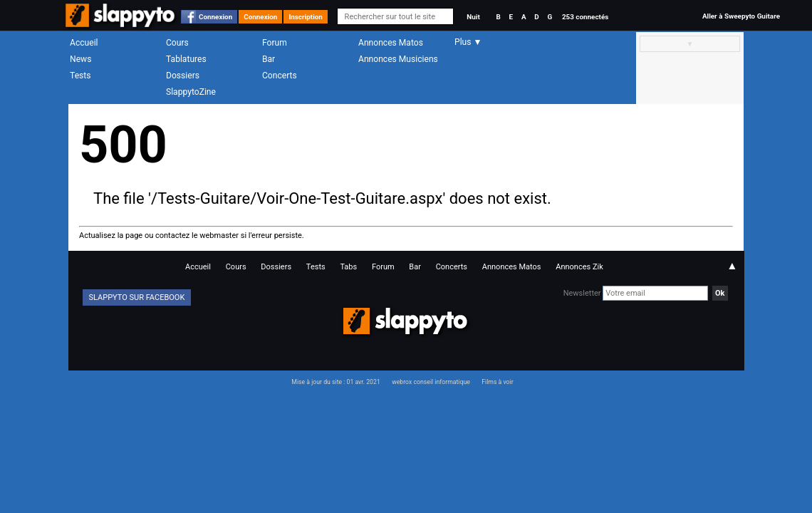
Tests (80, 76)
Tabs (348, 267)
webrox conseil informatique (431, 382)
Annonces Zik (579, 267)
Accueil (84, 43)
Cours (177, 43)
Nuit (473, 17)
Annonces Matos (391, 43)
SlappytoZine (191, 92)
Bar (269, 59)
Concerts (280, 76)
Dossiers (183, 76)
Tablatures (186, 59)
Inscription (306, 17)
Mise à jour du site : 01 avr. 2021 (335, 382)
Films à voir (497, 382)
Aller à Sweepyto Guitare (741, 16)
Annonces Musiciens (398, 59)
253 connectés (585, 17)
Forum (275, 43)
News (80, 59)
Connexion (215, 17)
